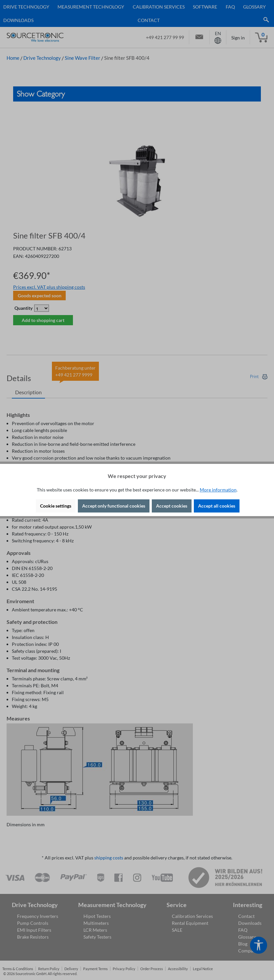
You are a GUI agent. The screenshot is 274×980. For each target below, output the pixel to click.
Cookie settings (56, 506)
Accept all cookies (217, 506)
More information (218, 490)
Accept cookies (172, 506)
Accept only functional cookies (114, 506)
